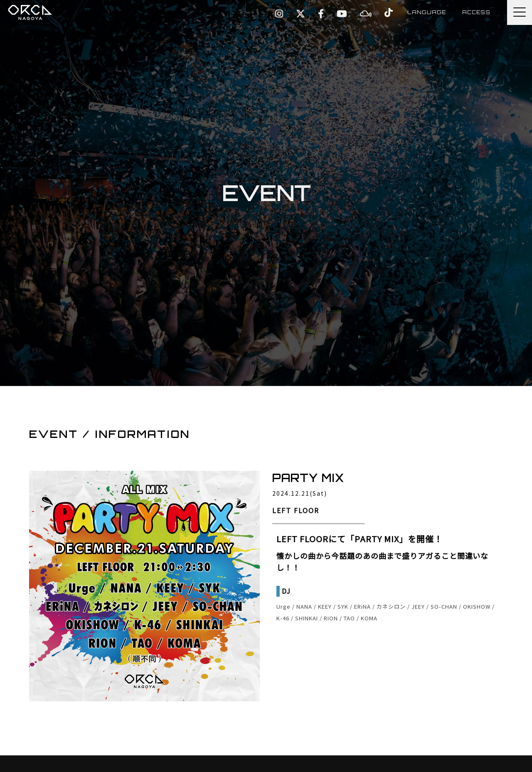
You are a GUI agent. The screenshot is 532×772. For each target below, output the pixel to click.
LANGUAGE (426, 12)
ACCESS (476, 12)
